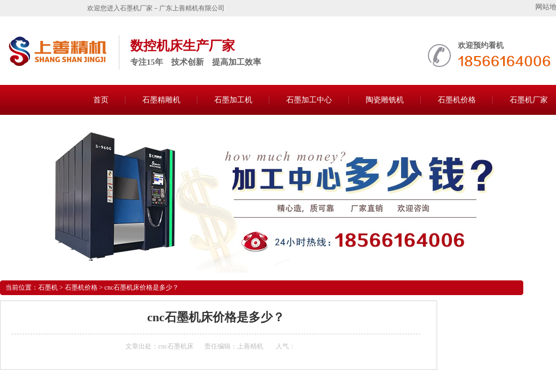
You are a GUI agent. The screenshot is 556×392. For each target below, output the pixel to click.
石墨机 (48, 287)
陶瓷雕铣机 (385, 100)
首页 (101, 100)
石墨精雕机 (161, 100)
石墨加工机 (233, 100)
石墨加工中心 (309, 100)
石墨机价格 (457, 100)
